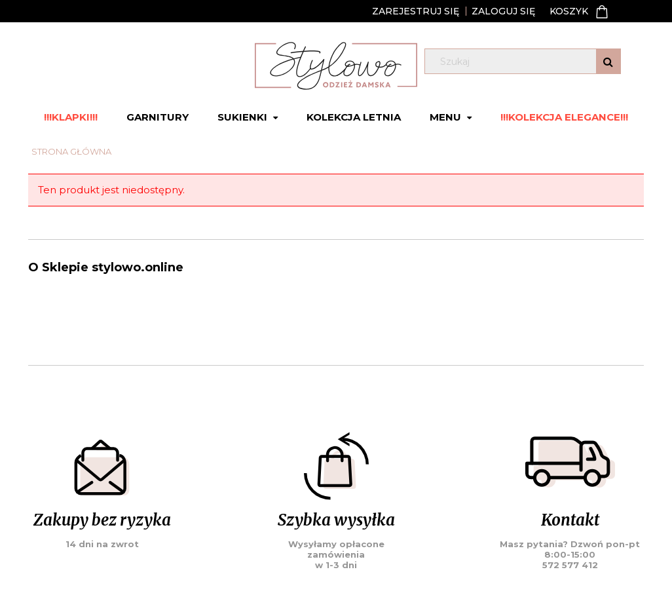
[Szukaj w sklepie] (526, 62)
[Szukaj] (608, 61)
